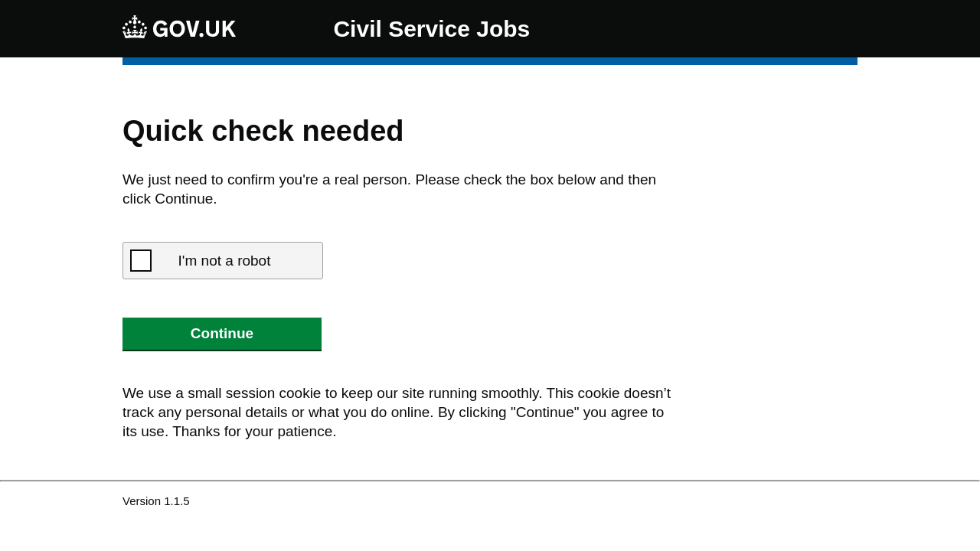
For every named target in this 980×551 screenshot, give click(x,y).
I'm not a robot (225, 261)
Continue (222, 333)
